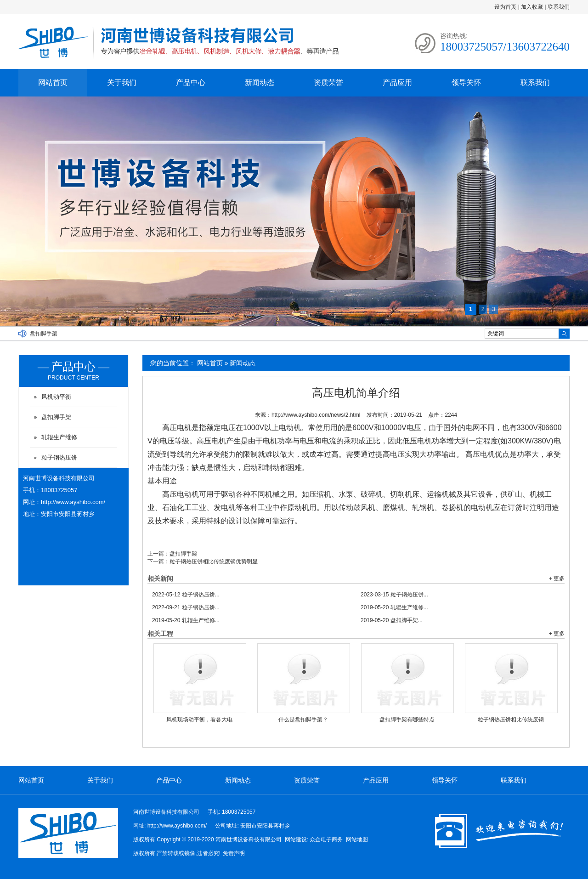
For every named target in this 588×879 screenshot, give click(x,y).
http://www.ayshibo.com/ (73, 502)
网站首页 (53, 82)
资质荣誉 (328, 82)
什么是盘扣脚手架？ (303, 720)
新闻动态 (260, 82)
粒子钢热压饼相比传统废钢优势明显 (214, 561)
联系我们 (559, 7)
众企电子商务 (326, 839)
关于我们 (122, 82)
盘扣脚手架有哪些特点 (407, 720)
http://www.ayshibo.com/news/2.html (316, 415)
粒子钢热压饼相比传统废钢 (511, 720)
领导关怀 (466, 82)
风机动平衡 (56, 397)
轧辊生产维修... (394, 607)
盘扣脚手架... (392, 620)
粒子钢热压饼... (186, 595)
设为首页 (505, 7)
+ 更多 (557, 578)
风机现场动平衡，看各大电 (199, 720)
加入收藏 (532, 7)
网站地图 (357, 839)
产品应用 (397, 82)
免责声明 (234, 853)
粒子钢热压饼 (59, 457)
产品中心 (191, 82)
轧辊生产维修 (59, 437)
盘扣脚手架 (44, 334)
